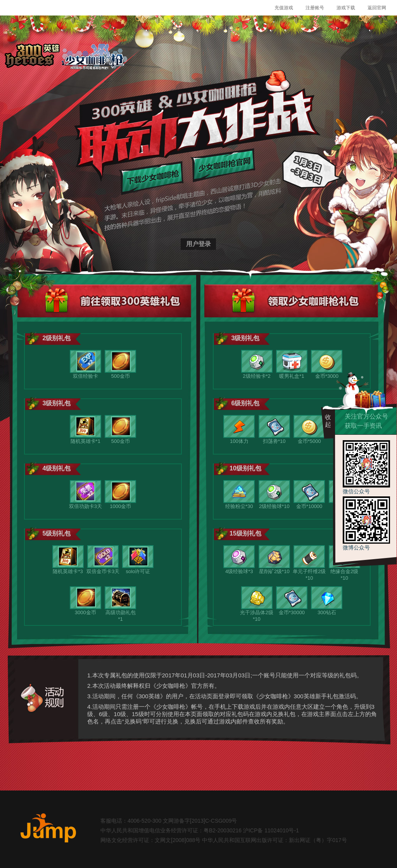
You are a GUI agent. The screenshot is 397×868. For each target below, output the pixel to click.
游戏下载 (346, 8)
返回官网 (377, 8)
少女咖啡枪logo (94, 57)
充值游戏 (284, 8)
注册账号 (315, 8)
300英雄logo (32, 57)
